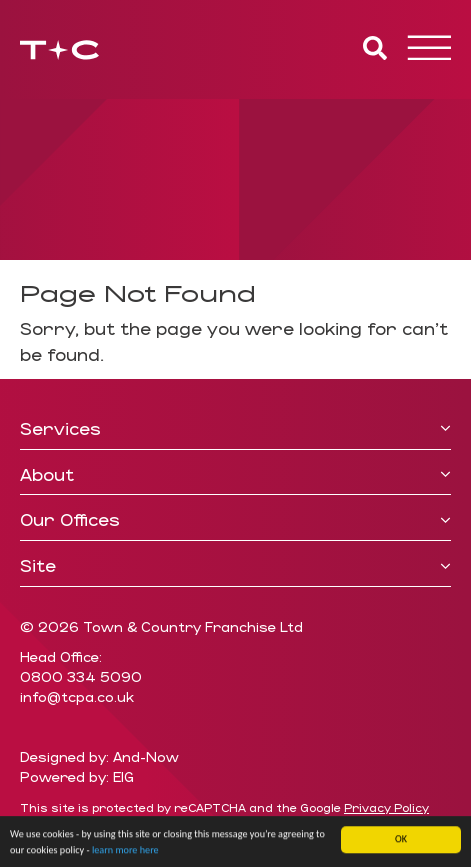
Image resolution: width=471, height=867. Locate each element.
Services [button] (235, 429)
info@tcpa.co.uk (77, 696)
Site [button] (235, 566)
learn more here (125, 852)
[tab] (235, 429)
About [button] (235, 475)
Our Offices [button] (235, 520)
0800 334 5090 (81, 676)
